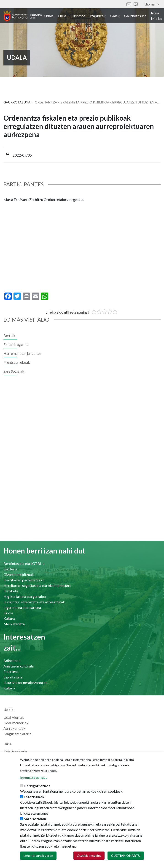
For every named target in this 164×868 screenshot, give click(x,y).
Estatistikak (34, 797)
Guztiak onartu (126, 856)
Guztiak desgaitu (89, 856)
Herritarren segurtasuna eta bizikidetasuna (37, 585)
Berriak (9, 335)
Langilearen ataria (17, 734)
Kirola (8, 613)
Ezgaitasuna (13, 677)
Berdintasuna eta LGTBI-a (24, 563)
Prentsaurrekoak (17, 362)
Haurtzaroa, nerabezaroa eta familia (27, 682)
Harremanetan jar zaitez (128, 4)
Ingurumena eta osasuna (22, 607)
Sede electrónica (136, 4)
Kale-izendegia (15, 752)
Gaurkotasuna (135, 16)
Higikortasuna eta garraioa (25, 596)
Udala (49, 16)
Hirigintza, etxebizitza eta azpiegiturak (34, 602)
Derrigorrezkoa (37, 786)
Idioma (151, 4)
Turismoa (78, 16)
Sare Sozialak (14, 371)
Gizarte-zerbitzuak (19, 574)
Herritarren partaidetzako (24, 580)
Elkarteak (11, 671)
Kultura (9, 618)
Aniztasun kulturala (19, 666)
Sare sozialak (35, 819)
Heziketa (11, 591)
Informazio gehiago (34, 777)
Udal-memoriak (16, 723)
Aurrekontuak (14, 728)
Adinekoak (12, 660)
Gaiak (115, 16)
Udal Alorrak (14, 717)
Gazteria (10, 569)
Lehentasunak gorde (38, 856)
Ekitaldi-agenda (16, 344)
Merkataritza (14, 624)
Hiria (62, 16)
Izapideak (98, 16)
